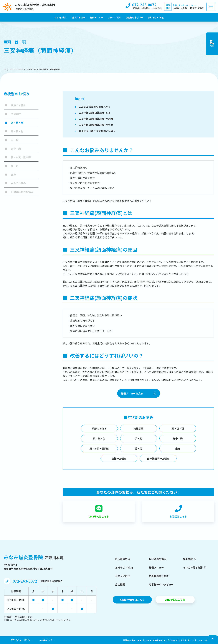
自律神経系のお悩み (19, 192)
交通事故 (13, 114)
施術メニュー (97, 17)
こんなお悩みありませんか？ (93, 106)
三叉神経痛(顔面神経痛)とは (93, 113)
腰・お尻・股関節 (18, 157)
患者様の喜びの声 (135, 17)
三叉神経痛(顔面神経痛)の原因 (94, 119)
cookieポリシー (47, 640)
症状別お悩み (79, 17)
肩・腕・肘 (14, 131)
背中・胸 (13, 149)
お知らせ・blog (156, 17)
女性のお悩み (15, 183)
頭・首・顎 (31, 69)
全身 (10, 174)
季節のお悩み (15, 105)
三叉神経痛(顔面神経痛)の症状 (94, 125)
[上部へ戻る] (213, 639)
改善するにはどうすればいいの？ (95, 131)
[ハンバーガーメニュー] (211, 7)
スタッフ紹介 (114, 17)
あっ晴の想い (61, 17)
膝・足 (12, 166)
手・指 (12, 140)
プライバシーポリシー (21, 640)
